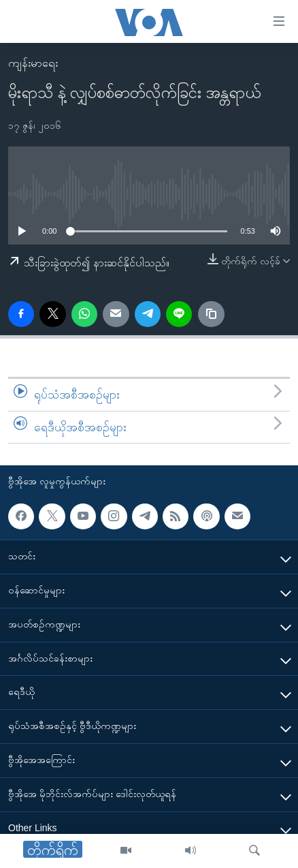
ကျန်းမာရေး (33, 63)
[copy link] (211, 314)
